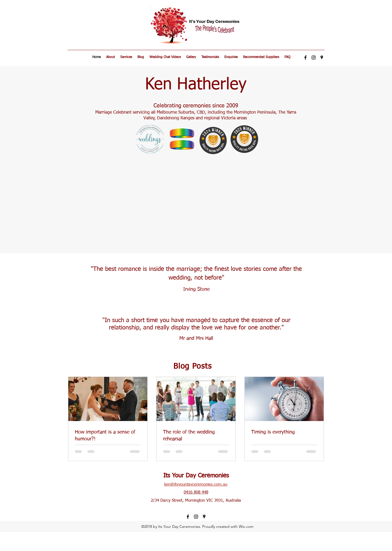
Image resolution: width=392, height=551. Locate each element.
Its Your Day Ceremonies (196, 476)
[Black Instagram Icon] (314, 57)
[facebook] (305, 57)
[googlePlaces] (322, 57)
